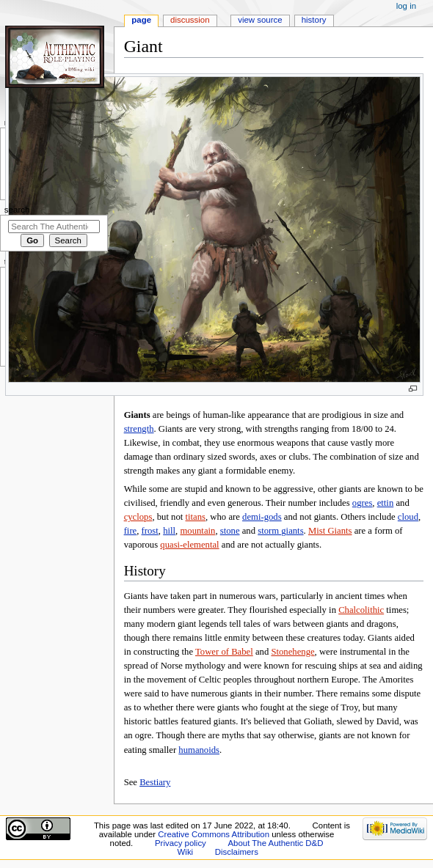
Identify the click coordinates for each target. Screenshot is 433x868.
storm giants (280, 531)
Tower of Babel (224, 652)
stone (230, 531)
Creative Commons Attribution (214, 834)
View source (260, 20)
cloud (408, 517)
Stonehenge (292, 652)
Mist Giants (330, 531)
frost (150, 531)
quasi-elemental (189, 545)
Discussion (190, 20)
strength (139, 429)
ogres (362, 503)
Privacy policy (181, 843)
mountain (197, 531)
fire (131, 531)
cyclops (138, 517)
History (314, 20)
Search (17, 210)
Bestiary (155, 782)
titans (196, 517)
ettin (386, 503)
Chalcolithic (361, 610)
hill (169, 531)
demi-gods (262, 517)
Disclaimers (237, 852)
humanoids (199, 750)
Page (141, 20)
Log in (406, 6)
